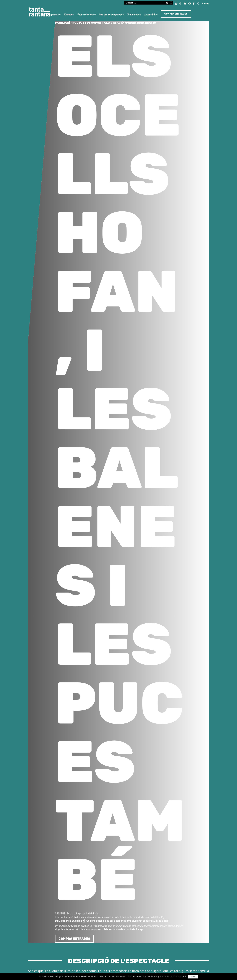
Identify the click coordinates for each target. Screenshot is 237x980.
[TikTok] (180, 2)
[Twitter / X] (198, 3)
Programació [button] (54, 15)
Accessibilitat (151, 15)
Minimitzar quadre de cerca (167, 3)
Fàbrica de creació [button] (86, 15)
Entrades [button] (69, 15)
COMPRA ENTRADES (176, 14)
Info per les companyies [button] (111, 15)
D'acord (193, 977)
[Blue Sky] (185, 3)
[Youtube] (190, 3)
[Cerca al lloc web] (144, 3)
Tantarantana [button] (134, 15)
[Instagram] (176, 3)
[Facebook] (194, 3)
